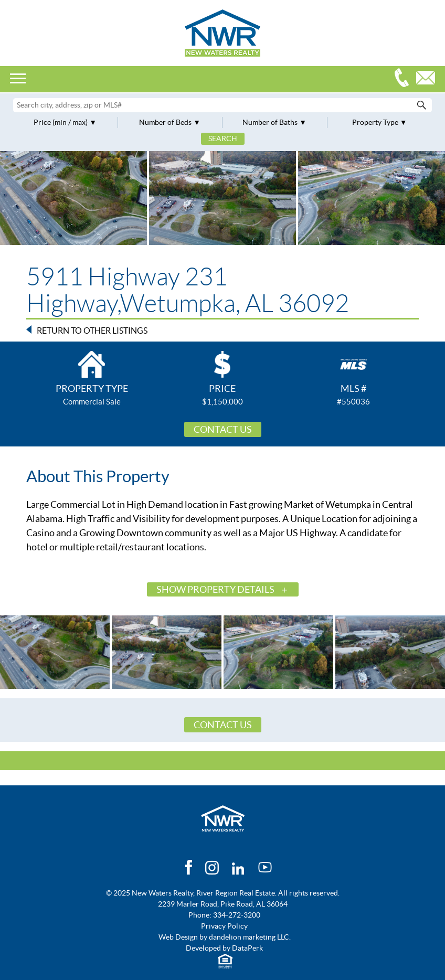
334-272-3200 (404, 79)
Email (428, 79)
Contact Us (223, 429)
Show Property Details (215, 589)
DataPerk (247, 948)
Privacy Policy (224, 926)
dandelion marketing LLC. (250, 937)
